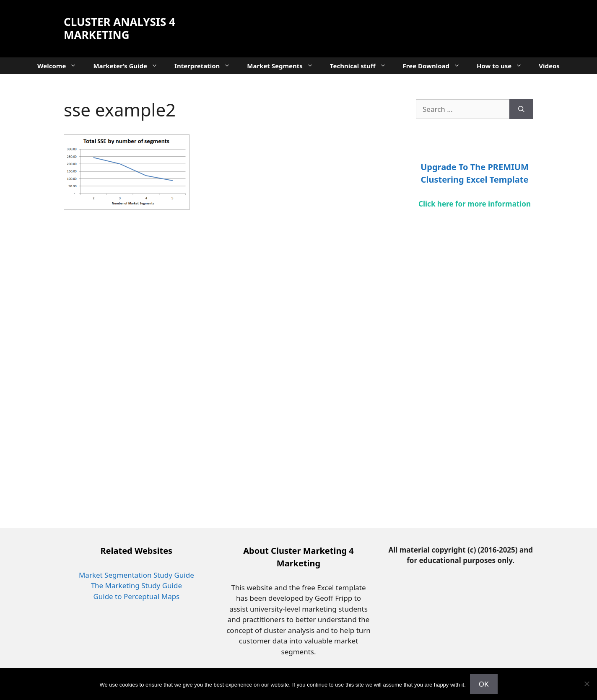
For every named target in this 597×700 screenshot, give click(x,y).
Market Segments (284, 66)
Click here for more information (475, 204)
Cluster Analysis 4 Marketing (119, 28)
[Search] (521, 109)
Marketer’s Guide (130, 66)
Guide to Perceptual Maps (136, 596)
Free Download (436, 66)
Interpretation (206, 66)
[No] (587, 684)
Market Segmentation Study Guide (136, 575)
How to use (504, 66)
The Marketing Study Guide (136, 585)
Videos (549, 66)
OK (484, 684)
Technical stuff (362, 66)
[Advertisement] (381, 27)
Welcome (61, 66)
